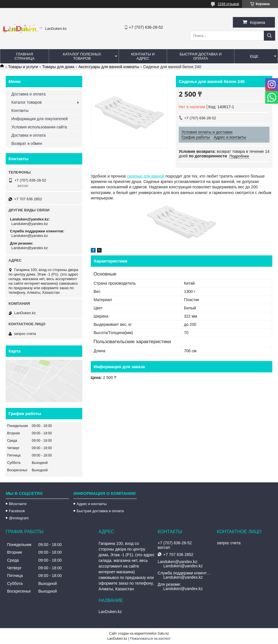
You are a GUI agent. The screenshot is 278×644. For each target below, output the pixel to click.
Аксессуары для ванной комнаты (109, 67)
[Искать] (269, 36)
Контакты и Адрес (143, 56)
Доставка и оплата (29, 94)
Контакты (20, 111)
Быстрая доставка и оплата (100, 511)
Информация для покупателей (39, 119)
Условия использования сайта (39, 127)
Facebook (17, 511)
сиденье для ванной (146, 176)
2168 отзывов (228, 4)
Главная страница (24, 56)
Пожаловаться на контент (150, 639)
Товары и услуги (23, 67)
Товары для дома (58, 67)
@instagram (19, 518)
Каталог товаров (27, 102)
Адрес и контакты (92, 504)
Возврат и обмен (27, 143)
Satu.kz (163, 633)
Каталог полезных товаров (82, 56)
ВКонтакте (18, 504)
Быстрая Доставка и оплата (201, 56)
